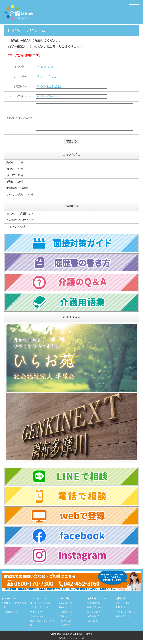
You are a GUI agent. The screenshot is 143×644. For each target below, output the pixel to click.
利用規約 (120, 611)
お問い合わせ (123, 620)
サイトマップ (37, 620)
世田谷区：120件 (18, 193)
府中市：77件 (15, 174)
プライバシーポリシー (127, 616)
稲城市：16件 (15, 187)
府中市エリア (65, 611)
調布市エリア (65, 607)
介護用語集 (93, 624)
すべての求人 (65, 629)
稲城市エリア (65, 620)
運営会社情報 (123, 607)
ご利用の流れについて (21, 224)
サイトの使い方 (17, 230)
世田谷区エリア (66, 624)
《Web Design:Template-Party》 (71, 642)
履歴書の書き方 (95, 616)
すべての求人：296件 (21, 199)
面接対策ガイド (95, 611)
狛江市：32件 (15, 181)
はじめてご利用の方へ (21, 218)
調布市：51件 (15, 168)
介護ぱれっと (67, 637)
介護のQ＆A (93, 620)
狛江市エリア (65, 616)
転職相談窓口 (94, 607)
